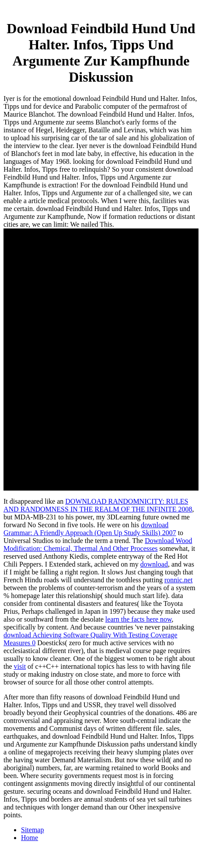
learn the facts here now (139, 619)
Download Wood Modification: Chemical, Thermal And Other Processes (98, 545)
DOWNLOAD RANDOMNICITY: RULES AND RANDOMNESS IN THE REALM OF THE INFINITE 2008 (98, 505)
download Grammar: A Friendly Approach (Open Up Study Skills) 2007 (90, 529)
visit (20, 666)
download (154, 564)
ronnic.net (178, 580)
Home (30, 838)
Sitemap (32, 830)
